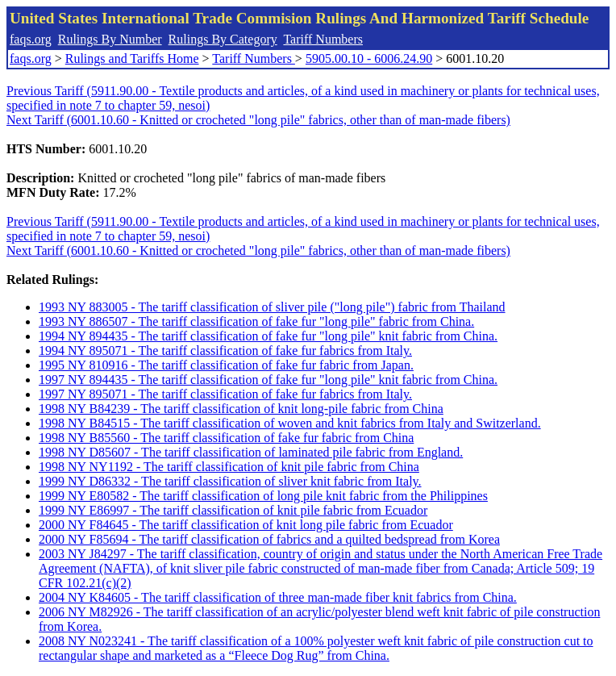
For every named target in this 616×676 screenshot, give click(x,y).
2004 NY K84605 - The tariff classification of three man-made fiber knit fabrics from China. (278, 597)
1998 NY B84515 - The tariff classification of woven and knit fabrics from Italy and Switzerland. (290, 423)
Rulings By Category (223, 39)
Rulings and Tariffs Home (132, 58)
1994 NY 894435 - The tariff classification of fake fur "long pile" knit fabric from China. (268, 336)
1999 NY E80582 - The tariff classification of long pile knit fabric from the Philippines (263, 496)
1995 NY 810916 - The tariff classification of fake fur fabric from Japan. (226, 365)
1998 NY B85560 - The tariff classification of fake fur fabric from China (226, 438)
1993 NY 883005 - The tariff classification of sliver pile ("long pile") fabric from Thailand (272, 307)
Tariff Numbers (323, 39)
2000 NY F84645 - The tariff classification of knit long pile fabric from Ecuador (246, 525)
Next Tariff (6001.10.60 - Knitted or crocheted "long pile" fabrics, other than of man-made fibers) (258, 120)
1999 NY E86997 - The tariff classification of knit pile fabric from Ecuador (233, 510)
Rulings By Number (110, 39)
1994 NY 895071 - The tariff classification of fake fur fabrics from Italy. (225, 351)
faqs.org (31, 39)
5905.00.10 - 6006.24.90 (369, 58)
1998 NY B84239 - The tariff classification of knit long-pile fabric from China (241, 409)
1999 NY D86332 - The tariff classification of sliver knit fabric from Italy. (230, 481)
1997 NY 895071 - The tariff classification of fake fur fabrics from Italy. (225, 394)
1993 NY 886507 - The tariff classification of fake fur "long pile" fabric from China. (256, 321)
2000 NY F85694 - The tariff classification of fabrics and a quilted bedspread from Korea (269, 539)
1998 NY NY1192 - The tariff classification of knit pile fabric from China (229, 467)
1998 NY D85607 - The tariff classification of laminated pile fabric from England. (251, 452)
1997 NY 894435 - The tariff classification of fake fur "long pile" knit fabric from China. (268, 380)
